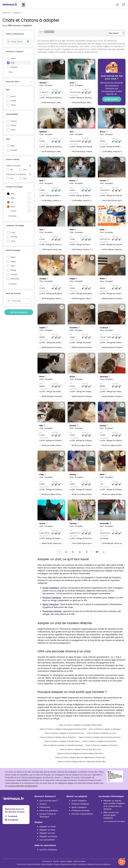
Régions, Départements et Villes (66, 864)
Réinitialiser (49, 32)
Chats (13, 130)
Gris (12, 202)
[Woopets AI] (122, 862)
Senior (13, 105)
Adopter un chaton (48, 836)
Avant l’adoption (51, 588)
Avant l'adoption (79, 801)
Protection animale (52, 611)
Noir (13, 194)
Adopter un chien (48, 827)
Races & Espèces (47, 864)
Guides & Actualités (34, 864)
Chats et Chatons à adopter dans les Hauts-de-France (99, 737)
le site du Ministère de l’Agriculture (23, 786)
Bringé (13, 270)
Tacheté (14, 274)
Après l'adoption (79, 807)
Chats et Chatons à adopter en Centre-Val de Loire (64, 733)
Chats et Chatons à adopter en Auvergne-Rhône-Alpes (80, 725)
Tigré (13, 266)
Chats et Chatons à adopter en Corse (101, 733)
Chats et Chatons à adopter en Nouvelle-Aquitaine (63, 745)
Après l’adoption (51, 604)
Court (13, 232)
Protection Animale (80, 810)
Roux (13, 207)
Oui (12, 170)
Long (13, 241)
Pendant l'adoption (80, 804)
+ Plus (10, 72)
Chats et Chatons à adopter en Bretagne (105, 729)
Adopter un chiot (47, 830)
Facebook (11, 816)
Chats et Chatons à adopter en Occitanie (101, 745)
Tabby (13, 261)
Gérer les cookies (79, 861)
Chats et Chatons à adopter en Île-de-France (62, 741)
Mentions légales (66, 861)
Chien (13, 58)
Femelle (14, 150)
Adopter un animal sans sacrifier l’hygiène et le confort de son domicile (114, 805)
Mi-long (14, 237)
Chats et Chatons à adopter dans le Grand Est (58, 737)
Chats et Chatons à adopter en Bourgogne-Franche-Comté (63, 729)
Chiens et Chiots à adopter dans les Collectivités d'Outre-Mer (81, 762)
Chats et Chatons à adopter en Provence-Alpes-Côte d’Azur (80, 753)
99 (97, 552)
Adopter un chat (47, 833)
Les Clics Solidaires (48, 850)
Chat (13, 63)
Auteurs (43, 804)
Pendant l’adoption (52, 598)
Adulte (13, 101)
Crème (13, 211)
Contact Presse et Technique (48, 815)
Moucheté (15, 279)
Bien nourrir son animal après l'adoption (114, 817)
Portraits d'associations (82, 814)
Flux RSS (56, 861)
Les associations (47, 840)
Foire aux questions (49, 810)
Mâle (13, 146)
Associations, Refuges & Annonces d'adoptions (94, 864)
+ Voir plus (12, 216)
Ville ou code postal (15, 34)
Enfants (14, 121)
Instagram (12, 820)
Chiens (13, 125)
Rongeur (14, 67)
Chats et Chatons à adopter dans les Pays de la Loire (80, 749)
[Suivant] (104, 552)
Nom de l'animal (13, 293)
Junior (13, 96)
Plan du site (21, 864)
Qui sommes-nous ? (49, 801)
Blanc (13, 198)
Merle (13, 257)
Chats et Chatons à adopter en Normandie (99, 741)
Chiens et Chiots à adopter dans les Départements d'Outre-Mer (80, 757)
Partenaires (45, 807)
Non (25, 170)
